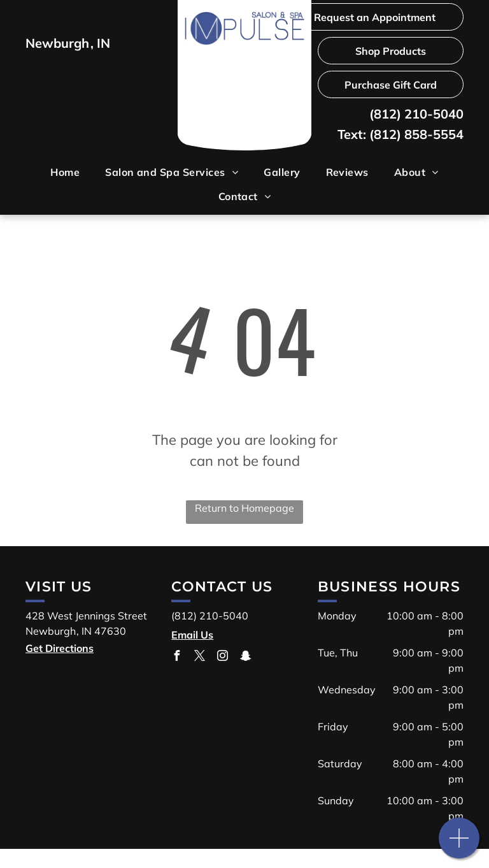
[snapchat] (245, 657)
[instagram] (222, 657)
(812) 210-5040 (416, 114)
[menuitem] (65, 172)
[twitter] (199, 657)
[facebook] (176, 657)
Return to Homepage (244, 508)
